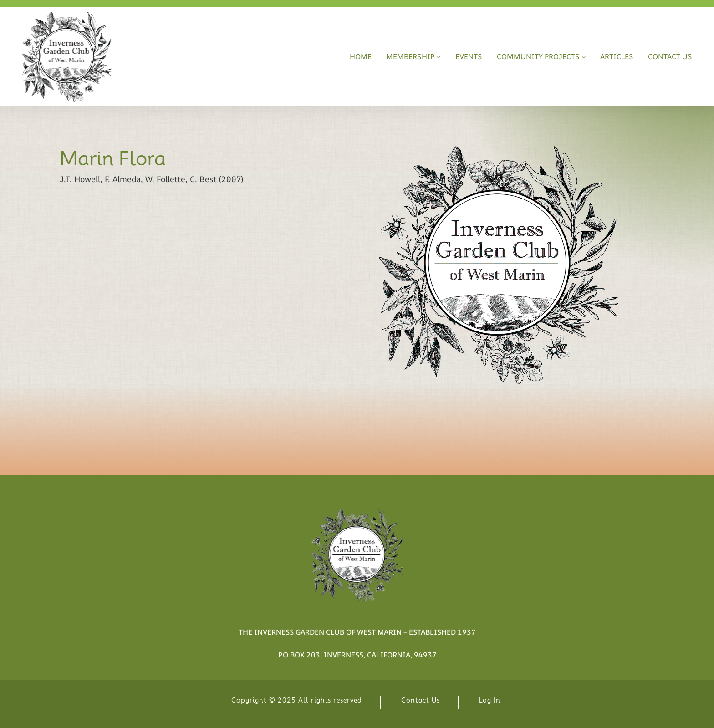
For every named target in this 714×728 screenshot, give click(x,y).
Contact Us (421, 700)
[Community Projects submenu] (584, 57)
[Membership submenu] (439, 57)
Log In (490, 700)
